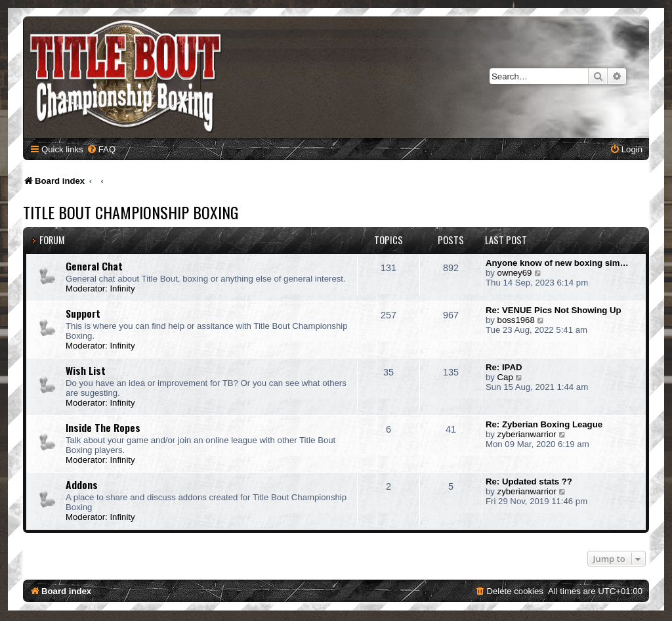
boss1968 (516, 320)
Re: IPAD (504, 367)
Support (83, 313)
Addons (82, 484)
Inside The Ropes (103, 427)
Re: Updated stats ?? (529, 482)
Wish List (86, 370)
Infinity (122, 289)
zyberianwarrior (527, 434)
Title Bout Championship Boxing (131, 212)
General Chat (94, 266)
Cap (505, 377)
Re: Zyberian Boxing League (544, 424)
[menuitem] (101, 149)
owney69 (515, 273)
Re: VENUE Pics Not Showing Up (554, 310)
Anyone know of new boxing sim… (557, 263)
